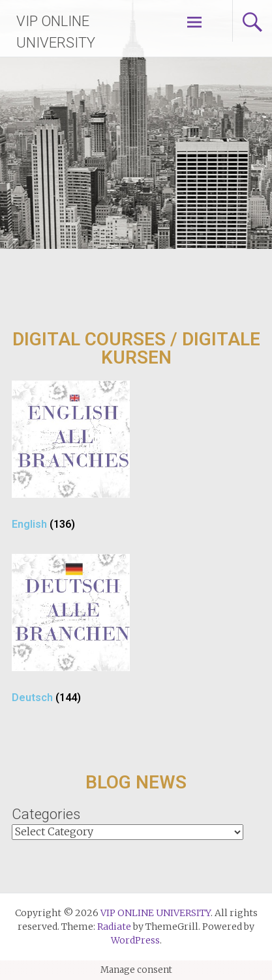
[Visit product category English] (70, 461)
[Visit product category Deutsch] (70, 634)
